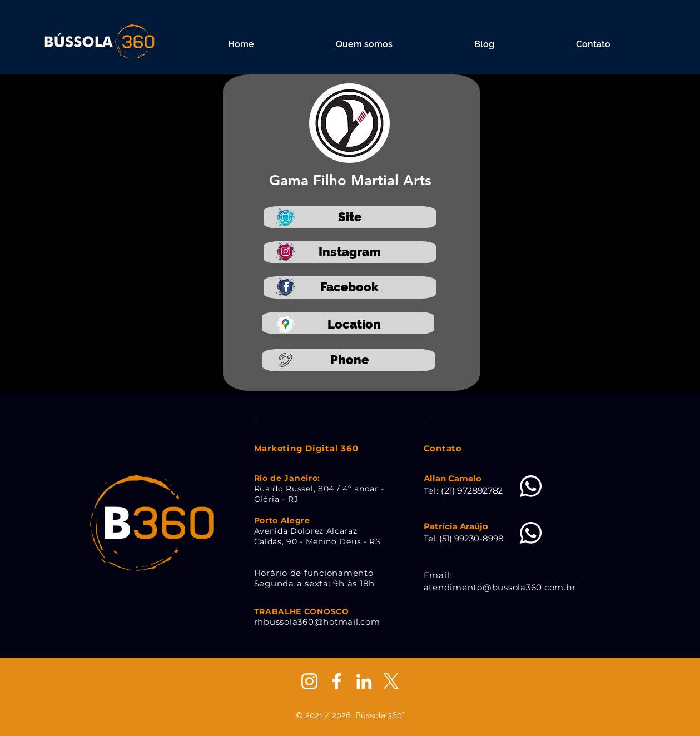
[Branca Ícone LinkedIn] (364, 681)
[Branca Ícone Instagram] (309, 681)
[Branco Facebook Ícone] (337, 681)
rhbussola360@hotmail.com (317, 622)
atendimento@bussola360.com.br (500, 587)
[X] (391, 681)
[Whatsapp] (531, 486)
